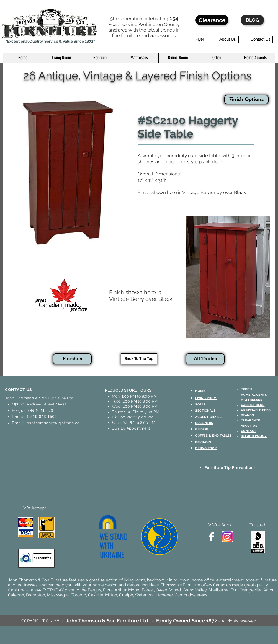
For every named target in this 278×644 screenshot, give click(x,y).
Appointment (138, 428)
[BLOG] (252, 20)
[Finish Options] (246, 99)
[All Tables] (205, 359)
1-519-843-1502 (42, 417)
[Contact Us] (260, 39)
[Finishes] (72, 359)
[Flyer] (200, 39)
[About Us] (227, 39)
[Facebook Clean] (211, 537)
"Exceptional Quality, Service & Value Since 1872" (50, 41)
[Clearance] (212, 20)
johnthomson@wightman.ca (53, 423)
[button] (61, 58)
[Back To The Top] (139, 359)
